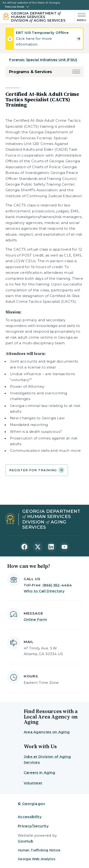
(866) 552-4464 (57, 585)
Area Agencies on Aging (47, 732)
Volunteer (33, 783)
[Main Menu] (81, 17)
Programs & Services (31, 72)
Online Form (35, 619)
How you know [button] (15, 7)
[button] (76, 72)
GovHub (25, 841)
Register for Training (37, 470)
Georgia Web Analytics (37, 859)
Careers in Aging (40, 772)
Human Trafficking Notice (39, 850)
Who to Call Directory (44, 591)
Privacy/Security (33, 826)
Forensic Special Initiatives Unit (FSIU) (43, 60)
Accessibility (30, 817)
